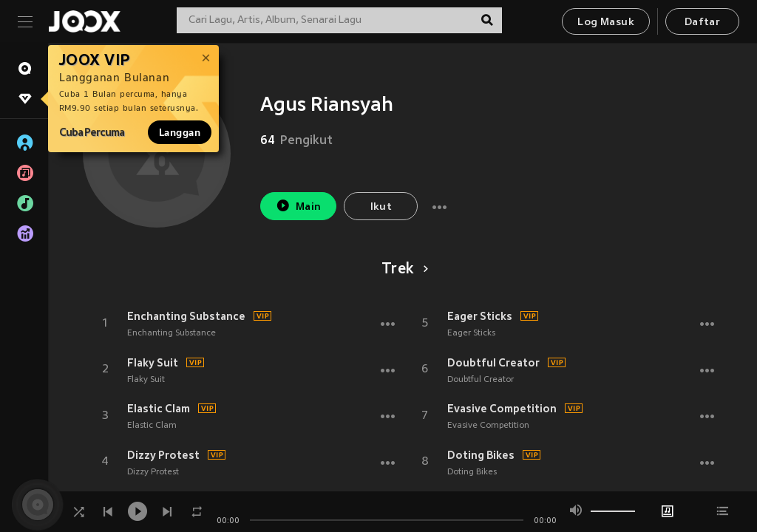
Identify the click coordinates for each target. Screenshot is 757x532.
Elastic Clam (159, 409)
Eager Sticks (480, 316)
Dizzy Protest (163, 455)
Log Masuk (606, 23)
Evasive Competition (502, 409)
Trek (403, 270)
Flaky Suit (153, 363)
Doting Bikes (481, 455)
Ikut (381, 207)
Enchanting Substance (186, 316)
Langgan (180, 132)
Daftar (702, 23)
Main (298, 206)
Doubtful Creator (493, 363)
